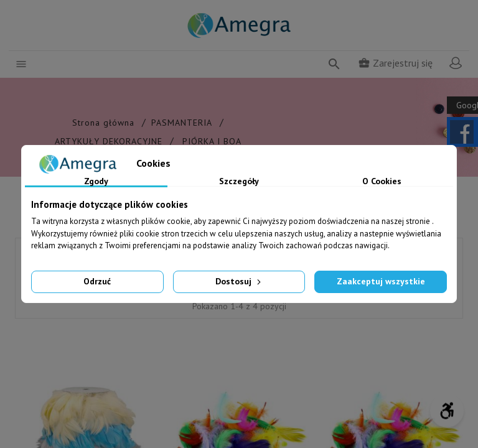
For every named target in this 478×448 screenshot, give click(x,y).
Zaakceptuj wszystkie (381, 281)
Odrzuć (97, 281)
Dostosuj (239, 281)
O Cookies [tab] (382, 182)
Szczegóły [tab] (239, 182)
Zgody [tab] (96, 182)
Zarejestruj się (395, 63)
